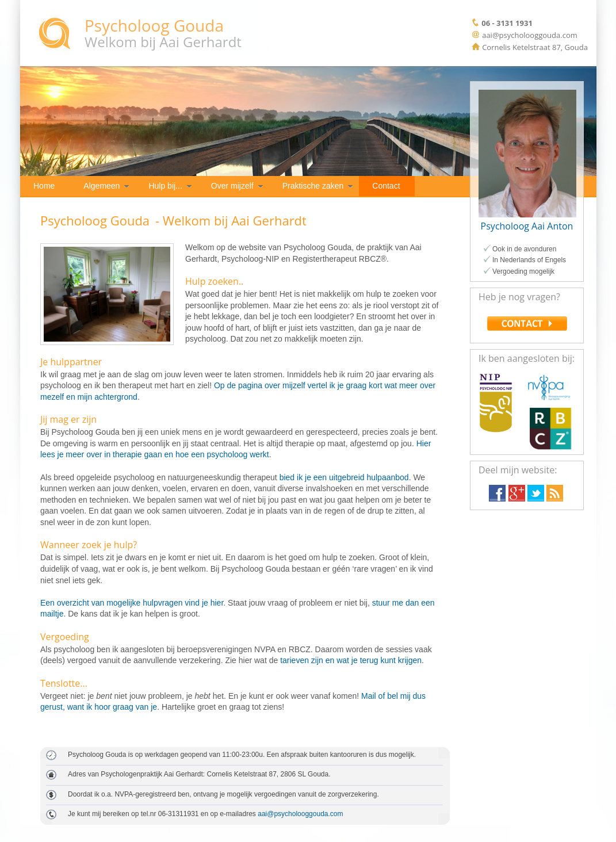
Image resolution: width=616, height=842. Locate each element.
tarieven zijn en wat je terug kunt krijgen (351, 660)
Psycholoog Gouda (154, 25)
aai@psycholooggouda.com (300, 814)
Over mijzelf (232, 186)
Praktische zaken (313, 186)
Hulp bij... (165, 186)
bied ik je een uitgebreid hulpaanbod (344, 477)
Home (44, 186)
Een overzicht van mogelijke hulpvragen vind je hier (132, 603)
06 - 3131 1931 (507, 23)
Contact (386, 186)
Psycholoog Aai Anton (527, 226)
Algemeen (102, 186)
